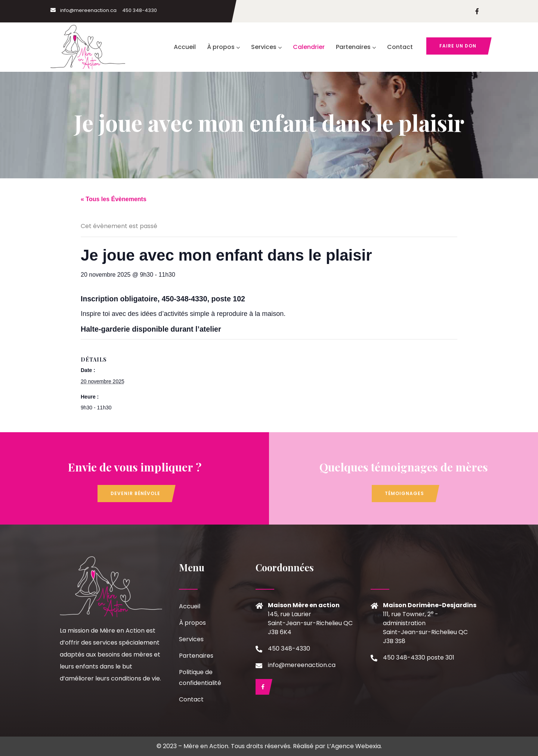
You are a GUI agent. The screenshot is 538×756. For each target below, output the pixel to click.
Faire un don (458, 46)
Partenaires (356, 47)
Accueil (185, 47)
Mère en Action (206, 746)
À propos (223, 47)
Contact (400, 47)
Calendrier (309, 47)
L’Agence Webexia (354, 746)
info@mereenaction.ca (84, 10)
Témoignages (404, 493)
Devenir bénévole (135, 493)
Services (266, 47)
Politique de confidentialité (200, 677)
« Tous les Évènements (114, 199)
